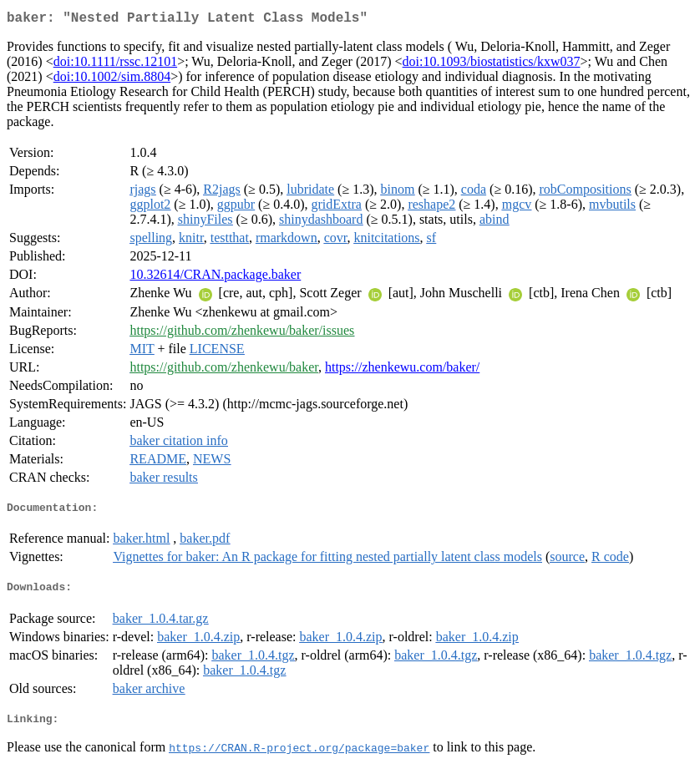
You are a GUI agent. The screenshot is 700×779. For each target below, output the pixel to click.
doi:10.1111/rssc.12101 (115, 65)
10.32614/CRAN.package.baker (215, 278)
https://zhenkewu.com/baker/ (402, 370)
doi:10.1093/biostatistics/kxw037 (492, 65)
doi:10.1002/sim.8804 (112, 80)
